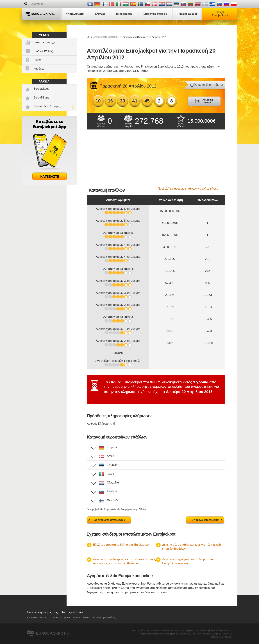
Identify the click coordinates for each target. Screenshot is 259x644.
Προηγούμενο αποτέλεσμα (109, 520)
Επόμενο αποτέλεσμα (205, 520)
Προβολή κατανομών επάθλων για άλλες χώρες (188, 189)
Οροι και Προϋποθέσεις (104, 618)
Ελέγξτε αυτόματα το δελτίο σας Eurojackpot (121, 545)
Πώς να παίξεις (43, 51)
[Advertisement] (156, 160)
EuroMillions (41, 98)
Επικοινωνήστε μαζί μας (42, 612)
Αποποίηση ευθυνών (37, 618)
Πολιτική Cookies (82, 618)
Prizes (37, 60)
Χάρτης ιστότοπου (73, 612)
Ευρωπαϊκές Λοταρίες (47, 106)
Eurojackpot (41, 89)
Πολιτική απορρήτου (60, 618)
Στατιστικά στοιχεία (45, 42)
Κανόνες (39, 69)
